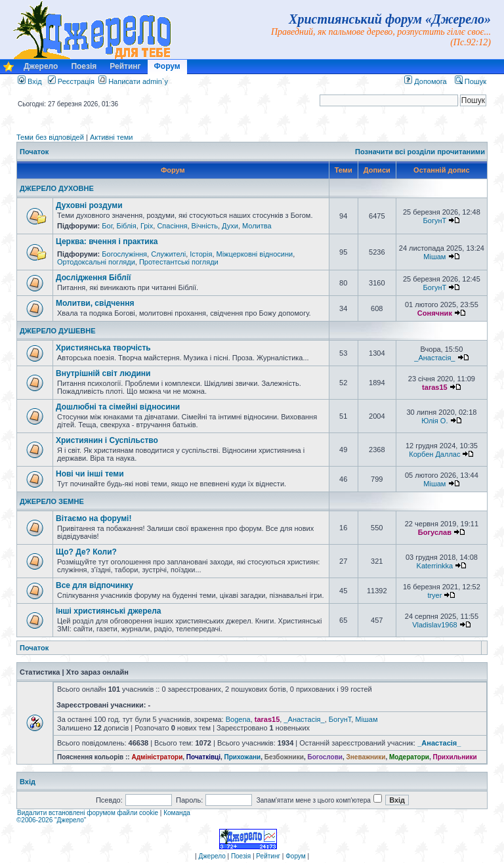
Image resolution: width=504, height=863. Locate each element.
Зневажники (366, 757)
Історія (201, 254)
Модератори (409, 757)
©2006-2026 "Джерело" (51, 820)
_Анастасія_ (434, 358)
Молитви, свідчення (95, 303)
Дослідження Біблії (93, 278)
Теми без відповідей (50, 137)
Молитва (257, 226)
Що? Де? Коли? (86, 552)
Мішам (434, 257)
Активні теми (112, 137)
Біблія (126, 226)
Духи (230, 226)
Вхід (30, 81)
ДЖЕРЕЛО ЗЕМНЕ (52, 501)
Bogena (238, 719)
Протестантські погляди (179, 262)
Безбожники (284, 757)
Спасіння (172, 226)
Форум (167, 66)
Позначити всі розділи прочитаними (420, 152)
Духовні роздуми (89, 205)
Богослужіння (124, 254)
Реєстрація (71, 81)
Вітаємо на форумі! (94, 518)
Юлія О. (434, 421)
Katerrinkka (435, 566)
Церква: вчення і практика (107, 242)
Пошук (471, 81)
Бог (107, 226)
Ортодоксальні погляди (96, 262)
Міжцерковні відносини (255, 254)
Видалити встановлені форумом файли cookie (88, 813)
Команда (177, 813)
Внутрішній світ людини (103, 373)
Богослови (325, 757)
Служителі (168, 254)
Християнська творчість (103, 348)
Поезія (84, 66)
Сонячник (435, 313)
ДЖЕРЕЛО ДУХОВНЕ (57, 188)
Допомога (425, 81)
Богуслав (435, 532)
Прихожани (243, 757)
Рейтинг (125, 66)
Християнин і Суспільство (107, 440)
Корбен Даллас (434, 454)
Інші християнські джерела (108, 611)
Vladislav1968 (435, 625)
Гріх (147, 226)
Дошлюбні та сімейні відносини (118, 407)
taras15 (435, 387)
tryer (434, 595)
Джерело (41, 66)
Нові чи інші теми (90, 474)
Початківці (203, 757)
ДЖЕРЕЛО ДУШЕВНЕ (58, 331)
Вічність (205, 226)
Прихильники (455, 757)
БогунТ (435, 221)
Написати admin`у (138, 81)
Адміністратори (157, 757)
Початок (34, 152)
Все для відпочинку (94, 585)
